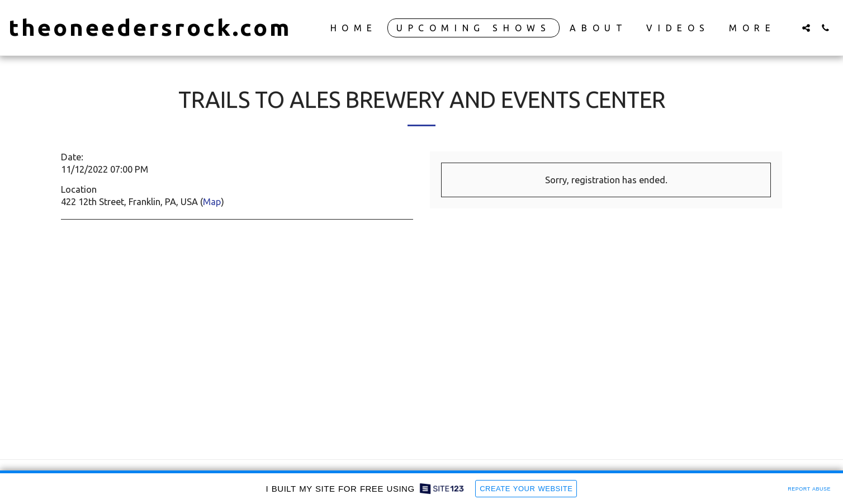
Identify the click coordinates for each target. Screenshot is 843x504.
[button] (806, 28)
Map (212, 202)
